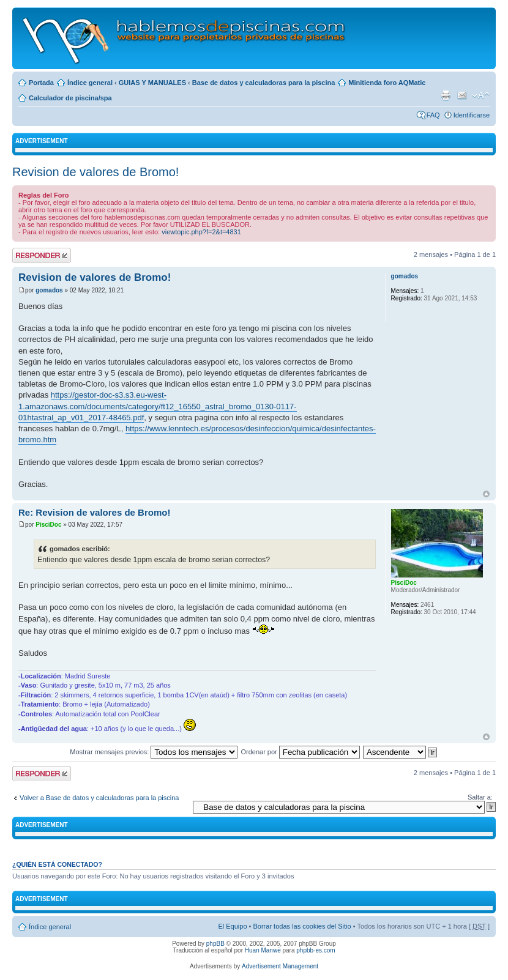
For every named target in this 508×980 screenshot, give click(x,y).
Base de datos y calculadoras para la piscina (264, 83)
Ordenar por (300, 752)
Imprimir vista (446, 95)
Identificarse (472, 115)
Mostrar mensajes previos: (154, 752)
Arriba (486, 494)
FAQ (433, 115)
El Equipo (232, 926)
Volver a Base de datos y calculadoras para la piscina (99, 798)
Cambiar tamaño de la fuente (481, 95)
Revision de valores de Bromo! (95, 172)
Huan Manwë (263, 950)
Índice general (90, 83)
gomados (49, 290)
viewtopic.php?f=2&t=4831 (201, 232)
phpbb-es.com (316, 950)
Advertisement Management (280, 966)
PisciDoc (48, 525)
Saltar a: (480, 797)
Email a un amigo (462, 95)
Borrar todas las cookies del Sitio (302, 926)
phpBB (215, 944)
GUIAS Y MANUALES (152, 83)
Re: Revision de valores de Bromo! (94, 512)
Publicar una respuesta (42, 255)
